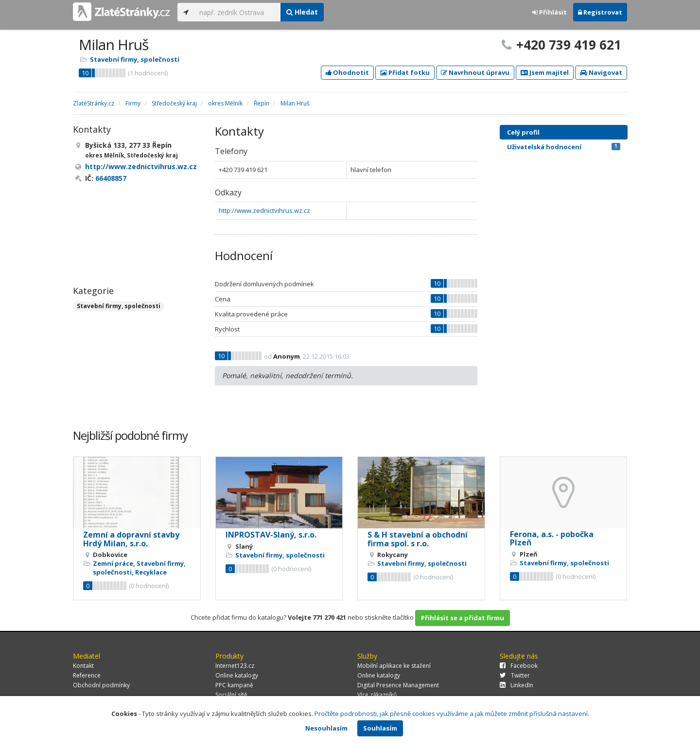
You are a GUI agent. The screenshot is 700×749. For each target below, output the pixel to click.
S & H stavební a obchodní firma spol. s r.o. (418, 539)
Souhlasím (380, 728)
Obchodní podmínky (101, 685)
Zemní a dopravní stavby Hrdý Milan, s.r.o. (131, 539)
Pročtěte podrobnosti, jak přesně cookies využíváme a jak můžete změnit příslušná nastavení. (452, 714)
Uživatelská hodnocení (564, 147)
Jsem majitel (545, 72)
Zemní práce (113, 563)
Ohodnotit (347, 72)
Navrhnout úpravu (475, 72)
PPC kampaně (234, 685)
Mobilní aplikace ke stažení (394, 666)
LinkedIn (516, 685)
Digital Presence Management (398, 685)
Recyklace (151, 572)
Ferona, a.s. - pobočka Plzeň (552, 539)
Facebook (519, 666)
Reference (87, 675)
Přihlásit (550, 12)
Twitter (515, 675)
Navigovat (601, 72)
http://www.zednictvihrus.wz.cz (264, 210)
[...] (237, 12)
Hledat (302, 12)
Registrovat (600, 12)
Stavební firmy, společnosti (135, 59)
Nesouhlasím (326, 728)
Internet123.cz (235, 666)
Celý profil (523, 132)
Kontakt (83, 666)
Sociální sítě (231, 695)
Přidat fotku (405, 72)
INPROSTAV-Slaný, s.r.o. (271, 535)
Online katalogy (237, 675)
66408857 (111, 178)
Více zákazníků (377, 695)
